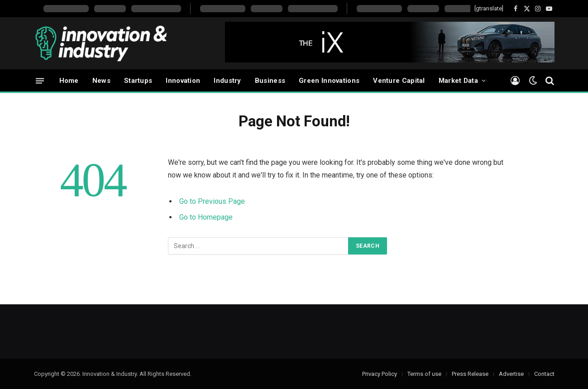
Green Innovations (329, 81)
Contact (544, 374)
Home (69, 81)
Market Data (458, 81)
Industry (227, 81)
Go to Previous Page (212, 201)
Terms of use (424, 374)
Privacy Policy (380, 374)
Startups (138, 81)
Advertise (511, 374)
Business (270, 81)
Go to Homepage (206, 217)
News (101, 81)
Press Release (470, 374)
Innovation (183, 81)
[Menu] (40, 80)
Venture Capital (399, 81)
